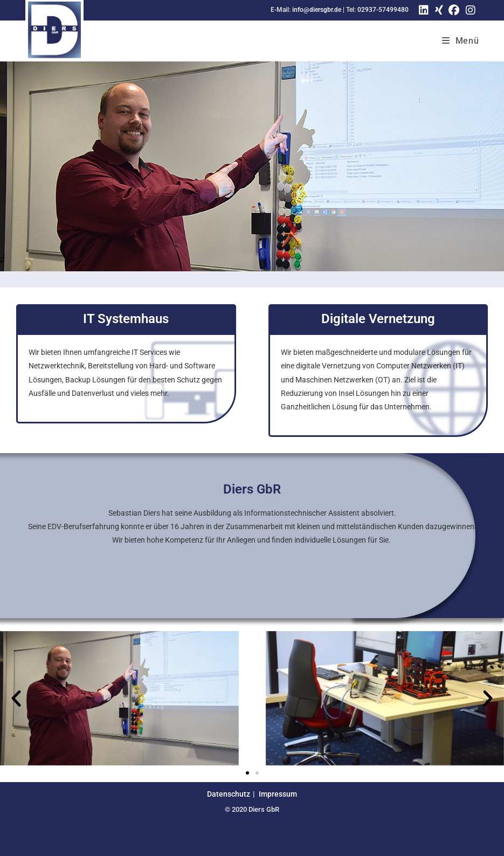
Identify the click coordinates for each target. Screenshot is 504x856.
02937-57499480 (383, 10)
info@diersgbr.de (317, 10)
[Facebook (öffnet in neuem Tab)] (454, 10)
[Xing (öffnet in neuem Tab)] (437, 10)
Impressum (278, 794)
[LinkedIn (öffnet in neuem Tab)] (424, 10)
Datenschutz (229, 794)
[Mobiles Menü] (461, 41)
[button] (16, 699)
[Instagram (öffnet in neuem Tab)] (471, 10)
